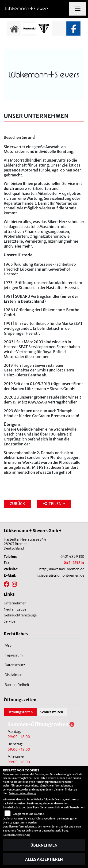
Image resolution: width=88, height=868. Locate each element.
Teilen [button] (53, 504)
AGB (8, 645)
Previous (6, 30)
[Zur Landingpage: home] (14, 29)
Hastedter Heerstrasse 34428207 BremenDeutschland (25, 544)
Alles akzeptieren (44, 859)
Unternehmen (15, 603)
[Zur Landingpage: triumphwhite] (44, 29)
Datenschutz (15, 665)
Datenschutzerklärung (22, 793)
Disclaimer (13, 675)
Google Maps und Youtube (28, 814)
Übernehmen (44, 845)
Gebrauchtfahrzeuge (20, 615)
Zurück (17, 504)
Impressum (14, 655)
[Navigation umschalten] (78, 9)
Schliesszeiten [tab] (52, 712)
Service (10, 621)
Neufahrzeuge (15, 609)
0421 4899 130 (72, 557)
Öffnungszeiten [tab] (20, 712)
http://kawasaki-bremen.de (62, 569)
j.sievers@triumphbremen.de (61, 575)
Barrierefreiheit (17, 685)
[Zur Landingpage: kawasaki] (29, 29)
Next (82, 30)
